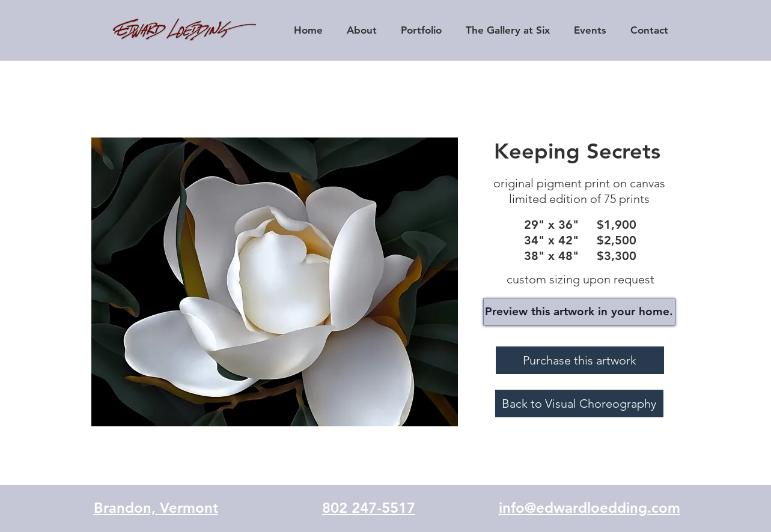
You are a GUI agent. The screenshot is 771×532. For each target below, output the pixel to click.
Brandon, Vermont (156, 508)
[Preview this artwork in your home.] (579, 312)
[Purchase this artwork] (580, 360)
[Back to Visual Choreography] (579, 404)
